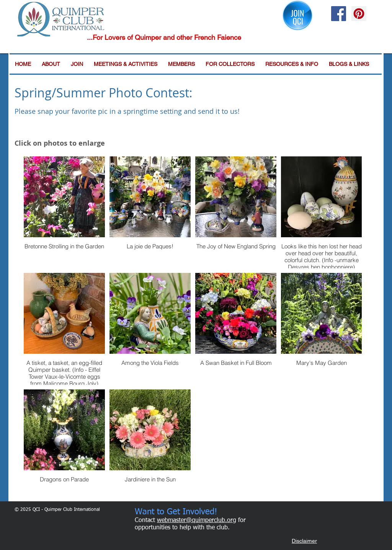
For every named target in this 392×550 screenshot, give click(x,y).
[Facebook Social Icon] (339, 14)
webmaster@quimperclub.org (197, 520)
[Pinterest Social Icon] (359, 14)
